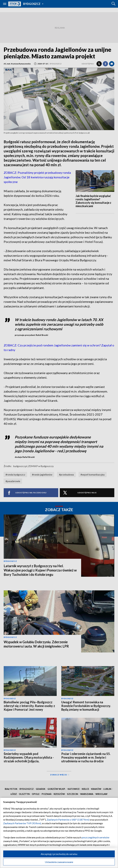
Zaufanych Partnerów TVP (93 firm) (22, 823)
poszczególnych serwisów (95, 837)
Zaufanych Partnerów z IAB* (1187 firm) (68, 820)
